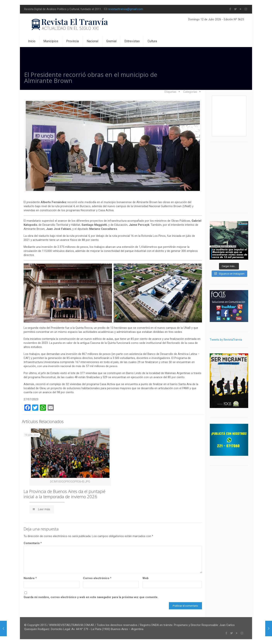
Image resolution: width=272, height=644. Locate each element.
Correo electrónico (97, 578)
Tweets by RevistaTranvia (226, 340)
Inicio (199, 74)
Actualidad (232, 74)
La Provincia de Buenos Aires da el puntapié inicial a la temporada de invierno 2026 (65, 494)
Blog (214, 74)
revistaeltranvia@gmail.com (125, 9)
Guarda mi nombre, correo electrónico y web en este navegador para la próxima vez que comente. (91, 597)
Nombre (30, 578)
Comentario (33, 543)
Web (145, 578)
